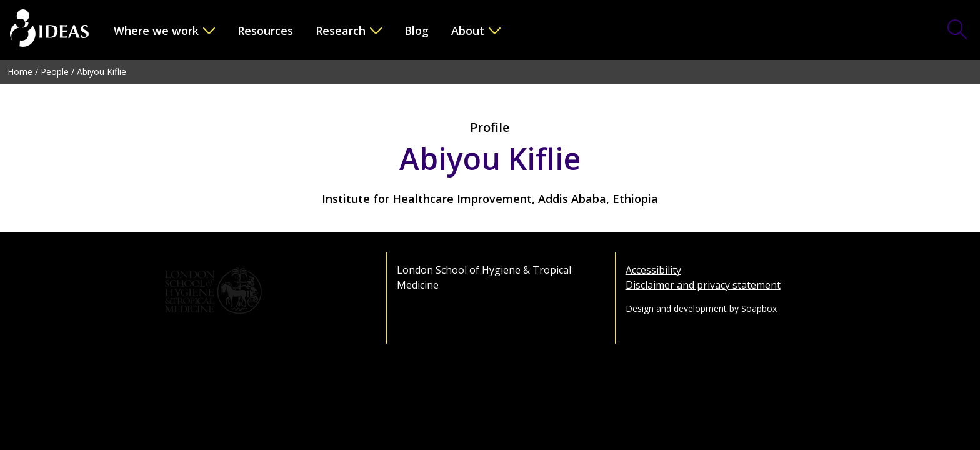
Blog (417, 31)
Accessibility (653, 270)
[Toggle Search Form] (957, 31)
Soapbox (759, 308)
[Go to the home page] (49, 30)
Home (20, 72)
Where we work (156, 31)
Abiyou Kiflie (102, 72)
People (55, 72)
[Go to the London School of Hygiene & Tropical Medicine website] (262, 291)
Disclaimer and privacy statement (703, 285)
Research (341, 31)
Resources (265, 31)
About (468, 31)
